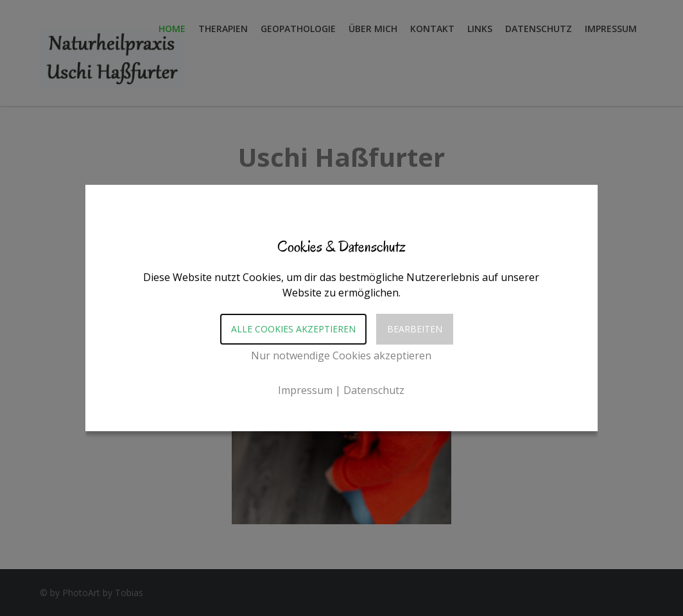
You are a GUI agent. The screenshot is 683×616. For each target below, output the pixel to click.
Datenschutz (374, 390)
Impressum (305, 390)
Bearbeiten (415, 329)
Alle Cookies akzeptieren (293, 329)
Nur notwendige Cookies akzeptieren (341, 355)
